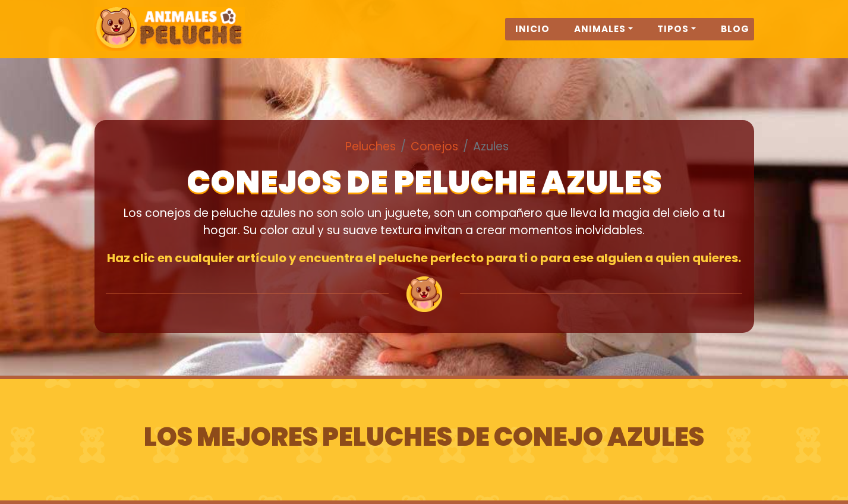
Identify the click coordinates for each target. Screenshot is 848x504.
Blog (735, 37)
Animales (600, 37)
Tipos (673, 37)
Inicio (532, 37)
